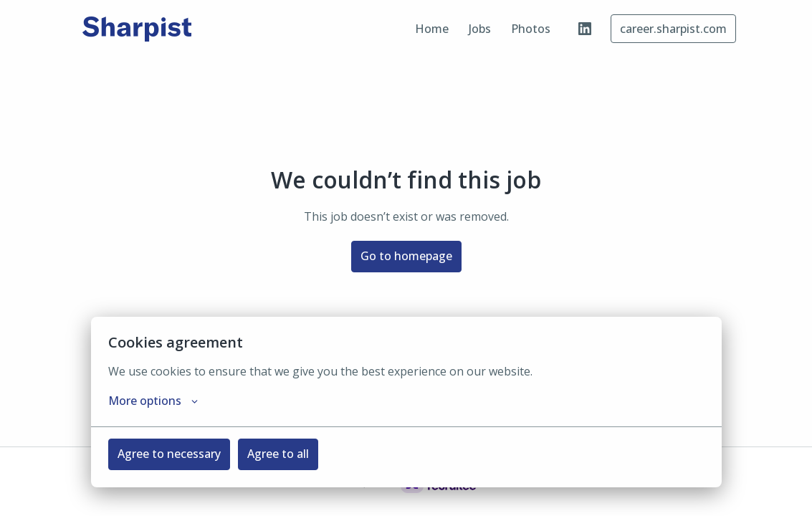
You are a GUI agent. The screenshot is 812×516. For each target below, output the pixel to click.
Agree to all (278, 454)
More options (153, 401)
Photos (531, 29)
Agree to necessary (169, 454)
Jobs (480, 29)
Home (432, 29)
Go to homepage (406, 256)
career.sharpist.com (673, 29)
